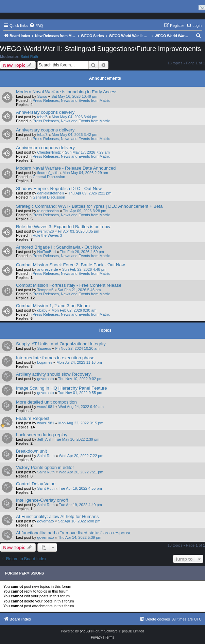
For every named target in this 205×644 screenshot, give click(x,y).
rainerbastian (48, 211)
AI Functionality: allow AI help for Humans (57, 516)
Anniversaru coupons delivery (45, 148)
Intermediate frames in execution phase (55, 358)
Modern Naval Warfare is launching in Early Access (67, 92)
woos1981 (46, 407)
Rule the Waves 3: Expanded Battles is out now (63, 227)
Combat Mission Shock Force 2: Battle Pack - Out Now (70, 265)
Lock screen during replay (42, 435)
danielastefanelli (50, 193)
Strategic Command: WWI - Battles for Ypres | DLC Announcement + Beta (89, 206)
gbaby (42, 310)
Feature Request (33, 418)
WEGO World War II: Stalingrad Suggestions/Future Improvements (100, 49)
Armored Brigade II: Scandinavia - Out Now (59, 247)
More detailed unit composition (46, 402)
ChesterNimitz (49, 152)
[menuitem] (36, 26)
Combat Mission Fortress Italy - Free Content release (69, 285)
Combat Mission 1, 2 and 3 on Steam (53, 306)
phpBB (85, 631)
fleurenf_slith (48, 173)
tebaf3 (42, 117)
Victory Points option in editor (45, 467)
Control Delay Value (36, 484)
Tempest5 (45, 290)
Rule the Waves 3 (47, 235)
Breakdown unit (31, 451)
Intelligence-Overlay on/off (42, 500)
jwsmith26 (45, 231)
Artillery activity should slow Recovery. (54, 374)
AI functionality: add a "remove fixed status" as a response (74, 533)
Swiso (42, 96)
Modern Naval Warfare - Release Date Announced (66, 168)
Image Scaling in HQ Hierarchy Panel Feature (62, 388)
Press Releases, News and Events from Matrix (71, 100)
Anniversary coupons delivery (45, 112)
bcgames (45, 362)
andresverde (47, 269)
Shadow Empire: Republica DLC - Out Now (59, 189)
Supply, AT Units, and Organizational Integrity (61, 344)
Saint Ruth (29, 57)
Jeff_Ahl (44, 439)
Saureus (44, 348)
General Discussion (49, 177)
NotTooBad (46, 252)
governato (45, 379)
